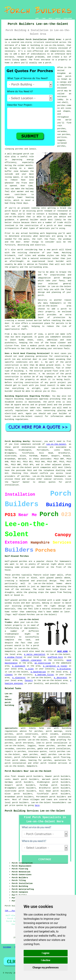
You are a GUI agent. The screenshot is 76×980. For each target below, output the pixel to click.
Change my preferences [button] (46, 967)
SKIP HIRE (63, 651)
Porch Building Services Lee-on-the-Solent (35, 811)
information (57, 416)
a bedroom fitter (45, 675)
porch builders (58, 797)
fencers (29, 680)
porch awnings (54, 731)
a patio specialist (35, 654)
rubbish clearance (31, 660)
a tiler (30, 669)
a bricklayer (64, 669)
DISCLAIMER (68, 18)
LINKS (44, 18)
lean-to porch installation (52, 743)
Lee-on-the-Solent (56, 444)
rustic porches (57, 751)
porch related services (54, 763)
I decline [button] (46, 960)
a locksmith (19, 666)
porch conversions (27, 734)
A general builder (28, 220)
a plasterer (19, 678)
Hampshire (32, 766)
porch (68, 39)
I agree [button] (46, 953)
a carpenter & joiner (55, 666)
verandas (62, 131)
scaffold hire (55, 657)
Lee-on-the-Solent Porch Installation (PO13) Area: (33, 39)
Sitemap (7, 947)
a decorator (61, 678)
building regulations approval (31, 399)
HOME (37, 18)
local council (48, 385)
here (37, 805)
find (13, 776)
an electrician (43, 663)
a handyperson (38, 672)
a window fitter (14, 657)
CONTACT (58, 18)
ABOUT (50, 18)
